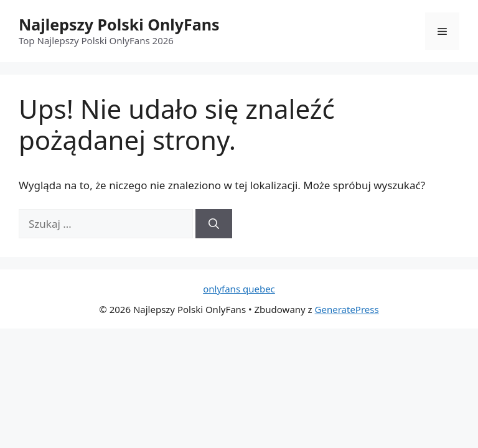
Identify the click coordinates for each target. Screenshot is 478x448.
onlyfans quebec (239, 289)
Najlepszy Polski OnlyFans (119, 24)
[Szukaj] (214, 224)
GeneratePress (347, 309)
